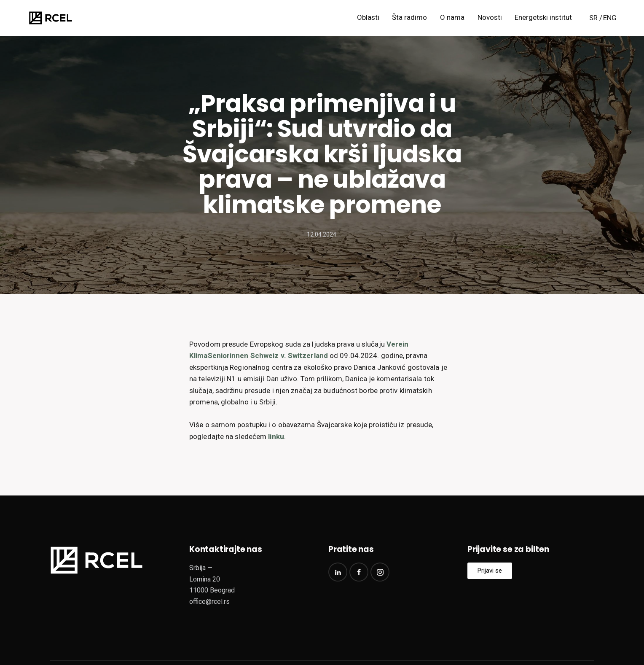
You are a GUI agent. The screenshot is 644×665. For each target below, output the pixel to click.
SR (593, 18)
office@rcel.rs (209, 602)
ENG (610, 18)
